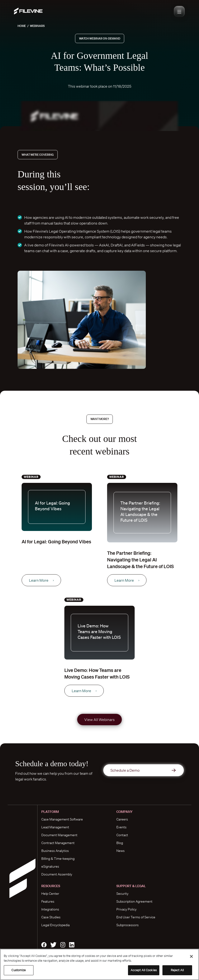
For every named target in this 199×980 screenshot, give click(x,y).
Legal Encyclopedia (55, 925)
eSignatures (50, 866)
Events (121, 827)
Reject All (177, 970)
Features (48, 901)
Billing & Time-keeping (58, 859)
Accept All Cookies (144, 970)
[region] (99, 964)
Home (22, 26)
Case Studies (51, 917)
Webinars (37, 26)
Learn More (41, 580)
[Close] (191, 956)
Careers (122, 819)
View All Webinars (99, 720)
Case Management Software (62, 819)
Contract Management (58, 843)
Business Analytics (55, 851)
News (121, 851)
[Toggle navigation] (179, 11)
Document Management (59, 835)
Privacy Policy (126, 909)
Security (122, 894)
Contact (122, 835)
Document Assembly (57, 874)
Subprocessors (128, 925)
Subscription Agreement (134, 901)
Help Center (50, 894)
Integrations (50, 909)
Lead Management (55, 827)
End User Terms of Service (136, 917)
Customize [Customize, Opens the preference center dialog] (19, 970)
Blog (120, 843)
